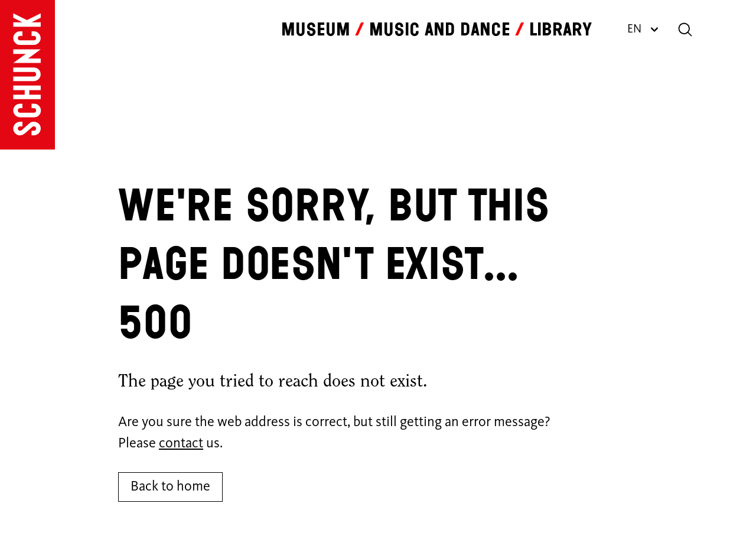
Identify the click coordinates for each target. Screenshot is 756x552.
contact (181, 444)
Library (561, 30)
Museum (316, 30)
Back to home (170, 487)
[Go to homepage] (27, 75)
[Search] (685, 30)
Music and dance (440, 30)
